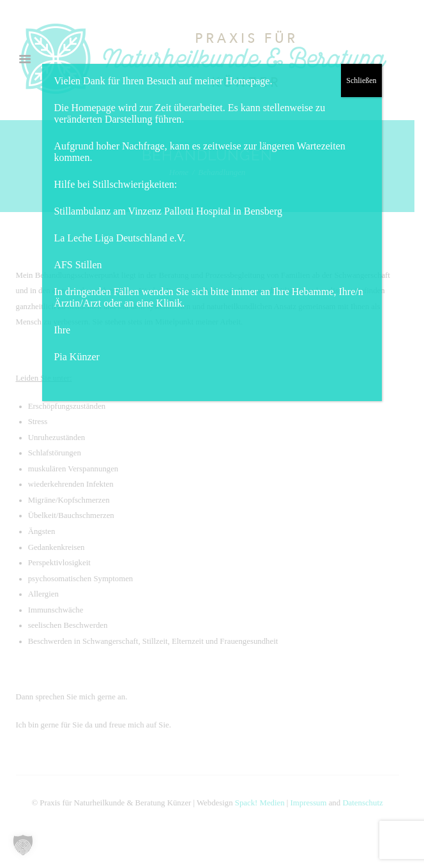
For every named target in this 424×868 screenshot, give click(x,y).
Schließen (361, 80)
